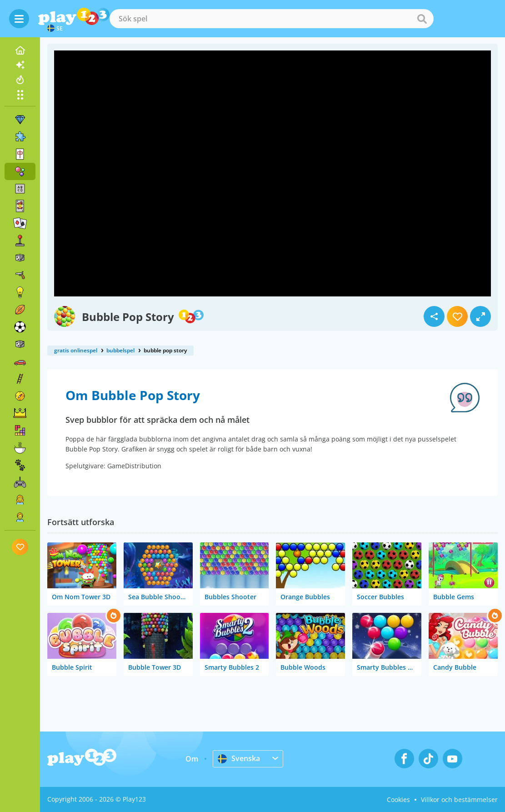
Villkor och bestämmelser (459, 799)
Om (192, 759)
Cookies (398, 799)
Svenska (239, 758)
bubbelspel (120, 350)
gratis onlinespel (76, 350)
